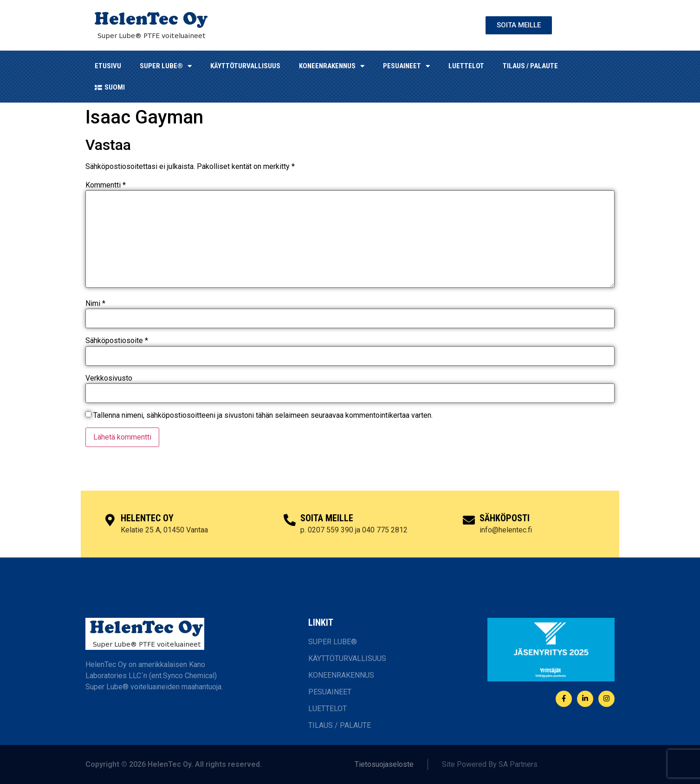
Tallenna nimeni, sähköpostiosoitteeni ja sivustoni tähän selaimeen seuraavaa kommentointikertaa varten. (263, 415)
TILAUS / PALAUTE (530, 66)
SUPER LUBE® (166, 66)
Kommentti (106, 185)
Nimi (95, 304)
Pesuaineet (406, 66)
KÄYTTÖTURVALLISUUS (245, 66)
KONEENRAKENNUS (332, 66)
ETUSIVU (108, 66)
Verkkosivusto (109, 378)
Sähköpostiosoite (117, 341)
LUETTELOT (466, 66)
